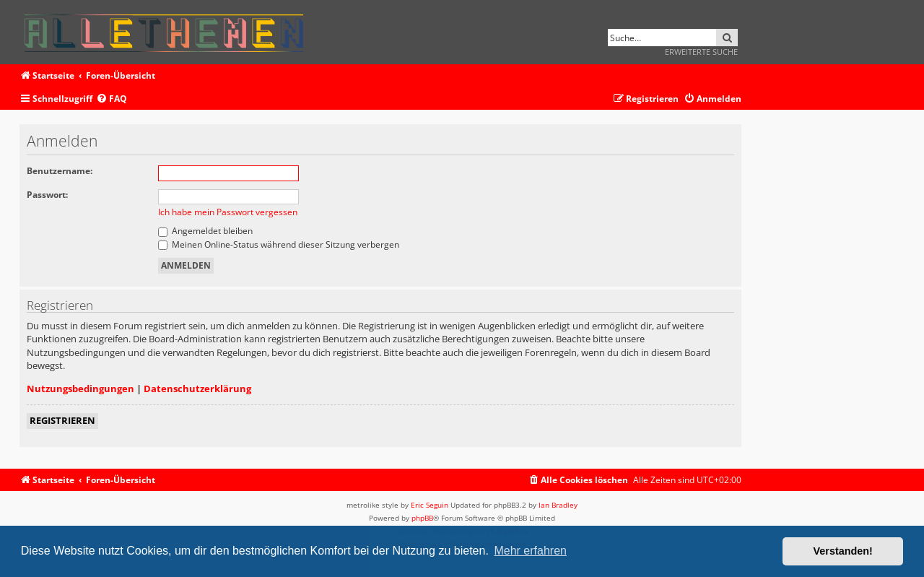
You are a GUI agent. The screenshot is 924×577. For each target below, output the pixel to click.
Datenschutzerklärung (197, 389)
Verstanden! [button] (843, 551)
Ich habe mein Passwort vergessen (228, 212)
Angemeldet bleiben (205, 231)
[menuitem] (112, 99)
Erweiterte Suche (701, 52)
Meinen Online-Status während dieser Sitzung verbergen (279, 244)
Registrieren (62, 420)
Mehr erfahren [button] (530, 551)
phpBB (422, 518)
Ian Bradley (558, 505)
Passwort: (47, 195)
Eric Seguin (430, 505)
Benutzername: (60, 171)
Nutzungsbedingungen (80, 389)
